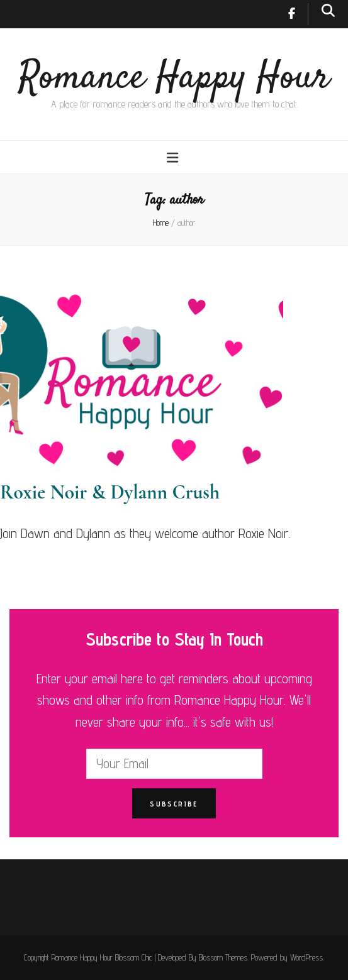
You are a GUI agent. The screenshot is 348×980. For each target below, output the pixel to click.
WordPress (306, 957)
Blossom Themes (223, 957)
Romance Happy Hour (174, 78)
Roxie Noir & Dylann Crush (110, 492)
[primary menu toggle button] (174, 157)
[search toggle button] (328, 10)
